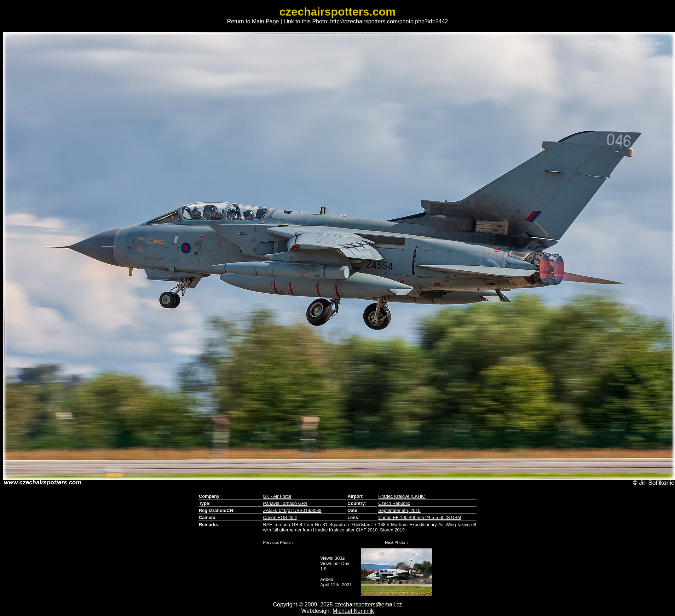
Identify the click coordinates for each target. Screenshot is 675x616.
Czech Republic (394, 503)
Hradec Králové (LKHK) (402, 496)
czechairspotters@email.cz (368, 605)
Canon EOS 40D (280, 517)
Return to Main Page (253, 21)
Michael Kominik (353, 611)
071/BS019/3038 (304, 510)
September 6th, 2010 (399, 510)
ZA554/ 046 (275, 510)
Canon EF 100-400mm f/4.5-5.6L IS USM (420, 517)
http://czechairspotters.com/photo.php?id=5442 (389, 21)
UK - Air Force (277, 496)
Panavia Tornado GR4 (285, 503)
